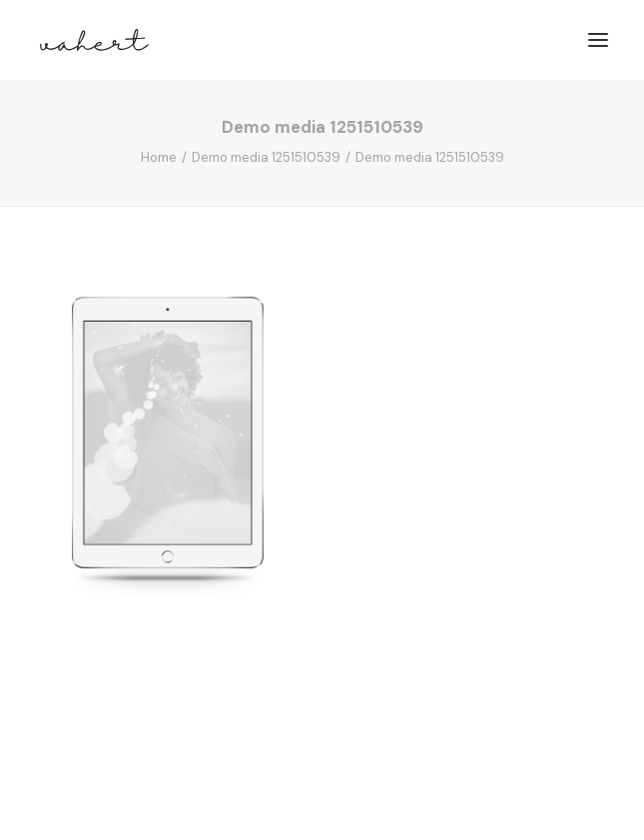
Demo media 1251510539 (266, 157)
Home (159, 157)
